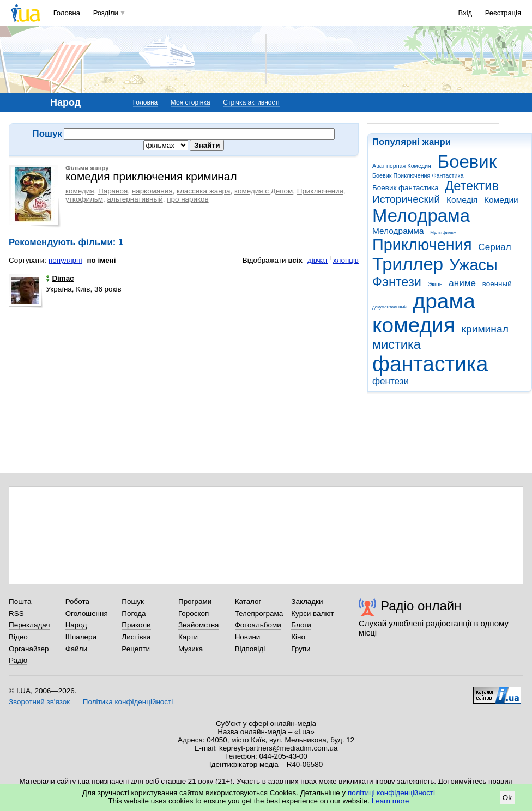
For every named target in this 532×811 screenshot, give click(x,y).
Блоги (301, 625)
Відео (18, 637)
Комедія (462, 200)
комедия (414, 325)
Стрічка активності (251, 102)
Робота (77, 601)
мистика (397, 344)
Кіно (298, 637)
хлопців (346, 260)
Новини (248, 637)
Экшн (435, 284)
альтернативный (135, 199)
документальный (389, 307)
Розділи (106, 13)
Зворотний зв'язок (39, 702)
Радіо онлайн (421, 606)
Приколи (136, 625)
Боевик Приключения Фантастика (418, 175)
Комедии (501, 200)
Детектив (472, 186)
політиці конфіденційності (391, 793)
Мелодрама (421, 216)
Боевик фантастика (405, 188)
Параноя (113, 191)
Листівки (136, 637)
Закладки (307, 601)
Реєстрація (503, 13)
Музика (191, 649)
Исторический (406, 199)
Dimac (60, 278)
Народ (76, 625)
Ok (507, 798)
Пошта (20, 601)
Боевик (467, 162)
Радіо (18, 660)
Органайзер (29, 649)
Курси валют (312, 613)
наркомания (152, 191)
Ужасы (474, 265)
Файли (77, 649)
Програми (195, 601)
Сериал (494, 247)
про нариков (188, 199)
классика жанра (204, 191)
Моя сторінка (191, 102)
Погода (134, 613)
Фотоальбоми (258, 625)
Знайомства (199, 625)
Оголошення (87, 613)
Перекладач (29, 625)
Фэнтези (397, 282)
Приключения (422, 245)
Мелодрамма (398, 231)
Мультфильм (443, 232)
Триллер (408, 264)
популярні (65, 260)
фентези (391, 381)
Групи (301, 649)
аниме (462, 283)
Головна (67, 13)
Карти (188, 637)
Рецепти (136, 649)
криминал (485, 329)
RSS (16, 613)
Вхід (465, 13)
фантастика (430, 364)
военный (497, 284)
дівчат (318, 260)
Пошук (133, 601)
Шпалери (81, 637)
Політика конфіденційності (128, 702)
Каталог (248, 601)
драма (444, 301)
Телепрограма (259, 613)
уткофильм (84, 199)
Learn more (391, 801)
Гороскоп (194, 613)
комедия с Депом (264, 191)
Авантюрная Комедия (402, 166)
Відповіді (250, 649)
